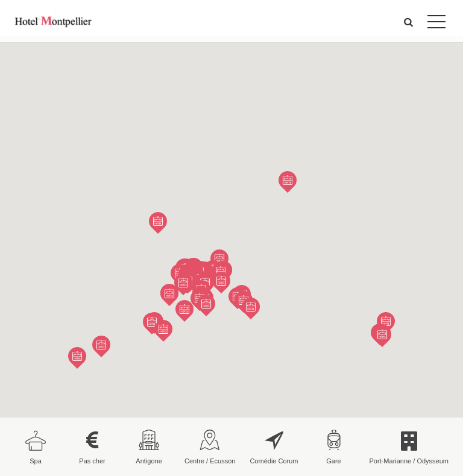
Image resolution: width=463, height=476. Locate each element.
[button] (409, 22)
